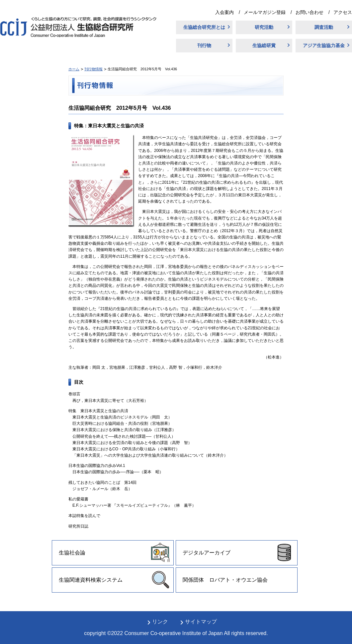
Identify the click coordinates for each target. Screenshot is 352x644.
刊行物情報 (93, 69)
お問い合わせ (309, 12)
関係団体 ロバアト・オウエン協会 (225, 580)
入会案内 (224, 12)
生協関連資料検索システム (91, 580)
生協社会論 (72, 553)
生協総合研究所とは (204, 27)
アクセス (343, 12)
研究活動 (264, 27)
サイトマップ (201, 622)
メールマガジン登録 (265, 12)
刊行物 (204, 45)
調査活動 (324, 27)
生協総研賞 (264, 45)
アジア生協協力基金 (324, 45)
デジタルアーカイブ (207, 553)
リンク (160, 622)
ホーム (74, 69)
